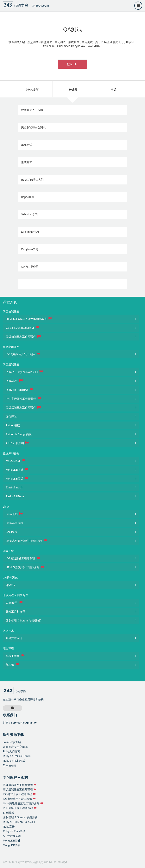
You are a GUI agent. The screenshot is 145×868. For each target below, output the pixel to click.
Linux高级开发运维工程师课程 (26, 541)
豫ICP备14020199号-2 (56, 862)
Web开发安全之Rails (16, 747)
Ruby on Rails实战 (14, 761)
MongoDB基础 (17, 469)
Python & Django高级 (19, 434)
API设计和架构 (17, 443)
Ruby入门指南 (12, 751)
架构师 (12, 665)
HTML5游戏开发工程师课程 (25, 567)
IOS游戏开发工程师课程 (23, 558)
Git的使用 (14, 603)
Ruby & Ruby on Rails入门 (24, 372)
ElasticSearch (14, 487)
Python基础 (13, 425)
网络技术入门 (14, 638)
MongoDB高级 (17, 478)
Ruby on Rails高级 (19, 390)
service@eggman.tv (24, 723)
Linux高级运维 (14, 523)
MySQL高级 (16, 461)
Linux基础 (14, 514)
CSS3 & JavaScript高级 (23, 328)
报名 (72, 64)
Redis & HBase (15, 496)
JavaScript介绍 (12, 742)
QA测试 (10, 585)
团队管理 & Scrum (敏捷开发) (24, 620)
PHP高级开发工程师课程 (23, 399)
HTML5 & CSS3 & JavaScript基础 (29, 319)
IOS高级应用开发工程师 (23, 354)
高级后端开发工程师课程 (23, 407)
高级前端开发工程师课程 (23, 336)
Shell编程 (12, 532)
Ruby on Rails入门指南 (17, 756)
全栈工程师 (15, 656)
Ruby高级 (14, 381)
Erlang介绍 (9, 765)
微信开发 (11, 417)
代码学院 (26, 5)
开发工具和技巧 (15, 612)
